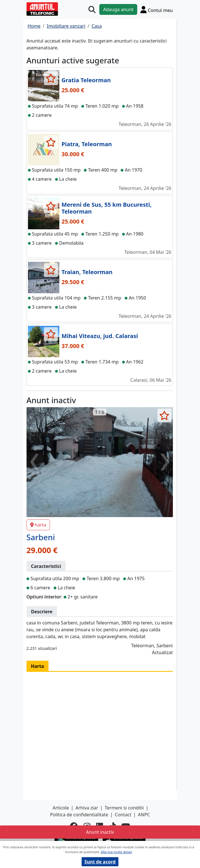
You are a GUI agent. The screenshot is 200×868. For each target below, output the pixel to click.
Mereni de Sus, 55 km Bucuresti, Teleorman (107, 208)
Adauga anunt (118, 9)
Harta (38, 666)
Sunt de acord (100, 862)
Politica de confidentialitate (79, 815)
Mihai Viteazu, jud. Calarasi (100, 336)
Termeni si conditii (124, 808)
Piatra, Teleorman (87, 144)
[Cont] (157, 9)
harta (38, 525)
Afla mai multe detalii (116, 852)
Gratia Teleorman (86, 80)
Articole (61, 808)
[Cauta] (92, 10)
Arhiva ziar (87, 808)
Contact (123, 815)
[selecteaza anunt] (51, 78)
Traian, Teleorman (87, 272)
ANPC (144, 815)
